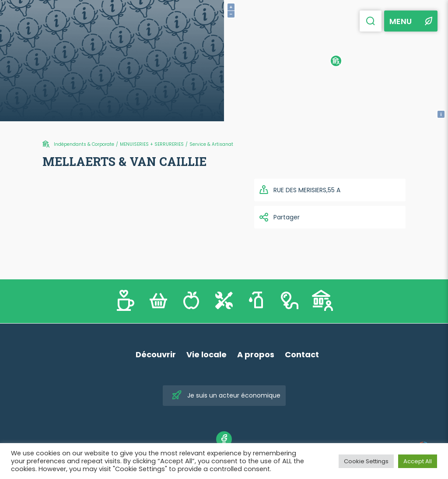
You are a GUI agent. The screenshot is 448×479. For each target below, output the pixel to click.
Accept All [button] (418, 461)
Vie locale (206, 354)
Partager (279, 217)
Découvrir (156, 354)
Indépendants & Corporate (84, 144)
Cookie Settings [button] (366, 461)
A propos (256, 354)
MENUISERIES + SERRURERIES (152, 144)
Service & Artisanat (211, 144)
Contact (302, 354)
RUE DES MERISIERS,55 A (299, 190)
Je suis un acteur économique (226, 396)
